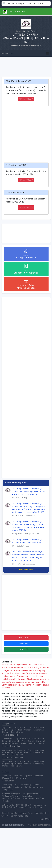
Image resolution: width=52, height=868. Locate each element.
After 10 (7, 776)
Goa (23, 741)
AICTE (5, 805)
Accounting (7, 785)
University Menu (8, 54)
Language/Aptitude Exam (33, 798)
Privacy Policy (33, 813)
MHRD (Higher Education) (35, 805)
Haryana (40, 741)
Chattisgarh (14, 741)
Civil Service (30, 787)
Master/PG (7, 778)
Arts (29, 728)
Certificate (39, 776)
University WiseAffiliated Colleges (26, 284)
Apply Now (26, 644)
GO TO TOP (45, 819)
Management (39, 728)
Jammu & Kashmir (28, 743)
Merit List (26, 649)
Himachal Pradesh (10, 743)
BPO (17, 785)
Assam (41, 739)
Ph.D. (16, 778)
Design (14, 732)
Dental (5, 732)
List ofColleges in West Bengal (26, 269)
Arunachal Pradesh (27, 739)
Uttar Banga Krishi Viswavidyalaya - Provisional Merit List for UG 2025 (29, 543)
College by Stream (30, 794)
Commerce (38, 730)
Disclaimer (22, 813)
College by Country (11, 796)
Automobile (7, 787)
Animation (25, 785)
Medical (18, 730)
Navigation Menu (14, 12)
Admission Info (26, 638)
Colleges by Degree (11, 794)
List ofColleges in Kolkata (26, 254)
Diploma (28, 776)
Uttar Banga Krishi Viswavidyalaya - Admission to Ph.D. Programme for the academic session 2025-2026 (29, 494)
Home (18, 31)
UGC (12, 805)
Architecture (20, 728)
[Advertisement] (26, 67)
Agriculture (7, 728)
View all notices (26, 570)
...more (22, 732)
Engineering (8, 730)
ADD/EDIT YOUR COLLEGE (20, 816)
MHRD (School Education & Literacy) (18, 807)
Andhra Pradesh (9, 739)
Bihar (5, 741)
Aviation (28, 730)
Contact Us (12, 813)
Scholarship (27, 796)
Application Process (11, 798)
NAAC (19, 805)
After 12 (18, 776)
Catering (18, 787)
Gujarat (31, 741)
